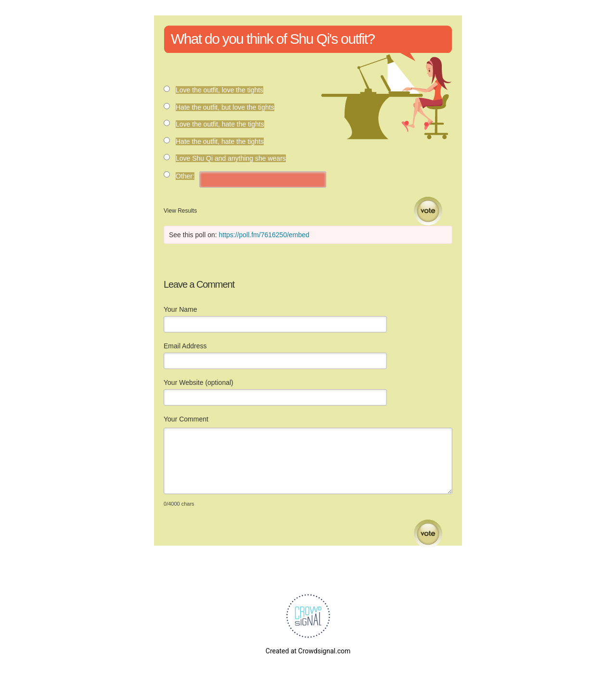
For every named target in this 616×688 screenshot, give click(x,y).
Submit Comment (428, 534)
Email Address (185, 346)
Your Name (180, 309)
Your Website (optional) (199, 382)
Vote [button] (428, 211)
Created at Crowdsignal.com (308, 651)
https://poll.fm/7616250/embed (264, 235)
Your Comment (186, 419)
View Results (180, 211)
